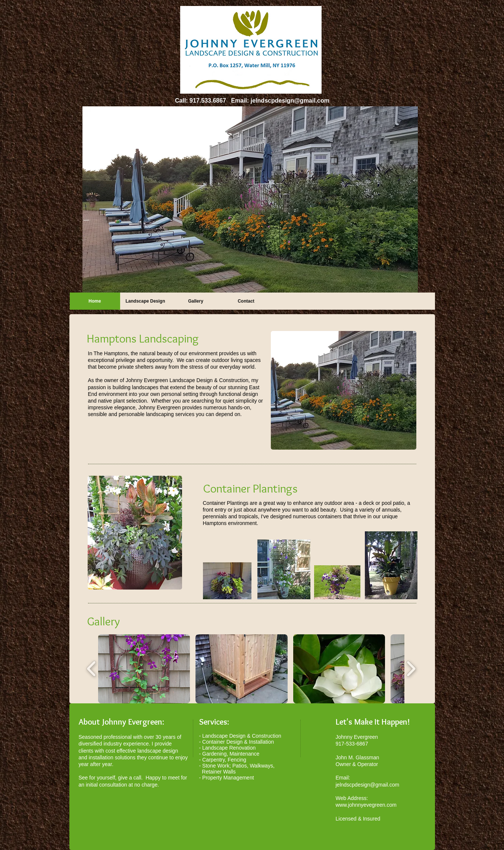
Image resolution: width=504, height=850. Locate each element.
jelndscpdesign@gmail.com (290, 101)
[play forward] (411, 669)
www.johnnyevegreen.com (366, 805)
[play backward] (92, 669)
